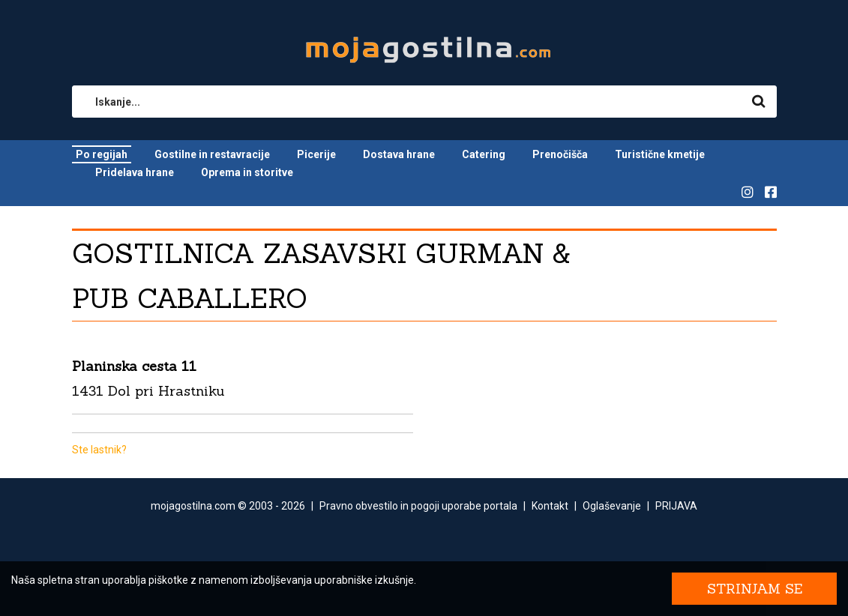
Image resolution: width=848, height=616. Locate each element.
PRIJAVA (676, 506)
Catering (484, 154)
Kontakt (550, 506)
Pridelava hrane (135, 172)
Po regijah (102, 154)
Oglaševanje (612, 506)
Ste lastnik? (99, 450)
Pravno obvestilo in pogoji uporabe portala (418, 506)
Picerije (316, 154)
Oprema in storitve (247, 172)
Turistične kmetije (660, 154)
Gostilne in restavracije (212, 154)
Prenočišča (560, 154)
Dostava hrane (399, 154)
